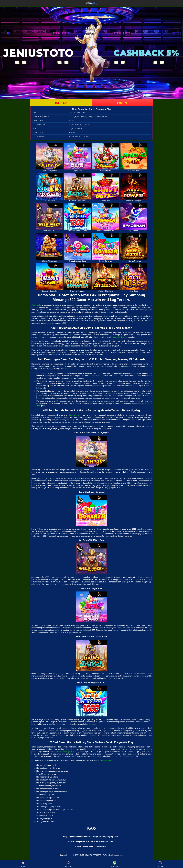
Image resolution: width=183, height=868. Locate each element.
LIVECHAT (160, 864)
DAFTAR (61, 103)
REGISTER (69, 864)
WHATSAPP (114, 864)
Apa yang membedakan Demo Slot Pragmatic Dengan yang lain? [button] (90, 837)
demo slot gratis (75, 415)
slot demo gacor (66, 751)
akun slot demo (119, 337)
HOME (23, 864)
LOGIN (122, 103)
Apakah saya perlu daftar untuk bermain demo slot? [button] (90, 841)
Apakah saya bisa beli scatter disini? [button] (90, 846)
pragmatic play (105, 760)
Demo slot (36, 305)
